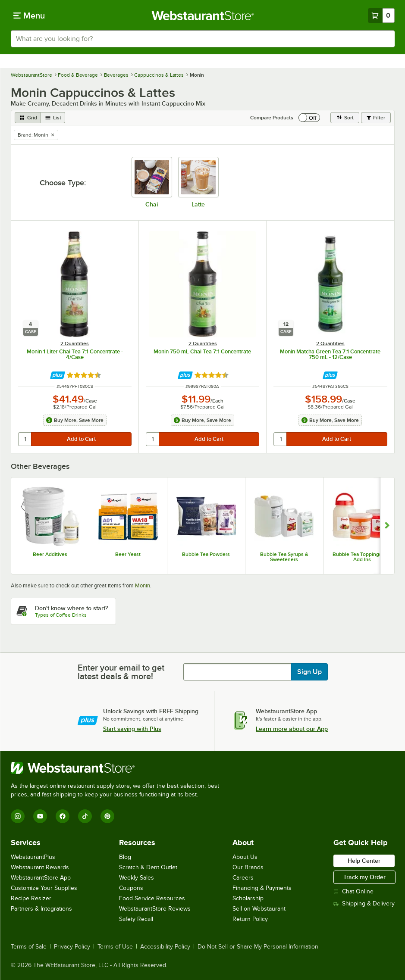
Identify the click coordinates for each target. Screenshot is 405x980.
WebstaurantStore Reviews (155, 909)
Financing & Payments (262, 888)
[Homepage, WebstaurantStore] (202, 16)
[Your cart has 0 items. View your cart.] (381, 16)
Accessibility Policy (165, 947)
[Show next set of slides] (387, 526)
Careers (243, 878)
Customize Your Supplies (44, 888)
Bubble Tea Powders (206, 554)
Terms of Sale (29, 947)
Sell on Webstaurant (259, 909)
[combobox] (203, 39)
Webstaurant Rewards (40, 867)
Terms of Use (115, 947)
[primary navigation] (29, 16)
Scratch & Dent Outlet (148, 867)
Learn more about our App (292, 729)
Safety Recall (136, 919)
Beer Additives (50, 554)
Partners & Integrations (41, 909)
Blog (125, 857)
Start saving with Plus (132, 729)
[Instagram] (18, 816)
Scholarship (248, 898)
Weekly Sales (137, 878)
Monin (143, 585)
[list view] (53, 118)
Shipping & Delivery (364, 904)
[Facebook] (63, 816)
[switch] (309, 118)
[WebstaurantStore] (119, 768)
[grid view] (28, 118)
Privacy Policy (72, 947)
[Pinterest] (107, 816)
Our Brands (248, 867)
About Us (245, 857)
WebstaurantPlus (33, 857)
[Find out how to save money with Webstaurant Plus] (58, 375)
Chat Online (353, 891)
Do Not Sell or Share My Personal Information (258, 947)
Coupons (131, 888)
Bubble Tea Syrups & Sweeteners (284, 557)
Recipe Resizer (31, 898)
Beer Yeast (128, 554)
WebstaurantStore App (41, 878)
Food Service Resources (152, 898)
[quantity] (25, 439)
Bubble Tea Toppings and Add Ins (362, 557)
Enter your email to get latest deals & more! (121, 672)
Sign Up (309, 672)
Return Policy (250, 919)
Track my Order (364, 877)
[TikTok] (85, 816)
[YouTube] (40, 816)
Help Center (364, 861)
